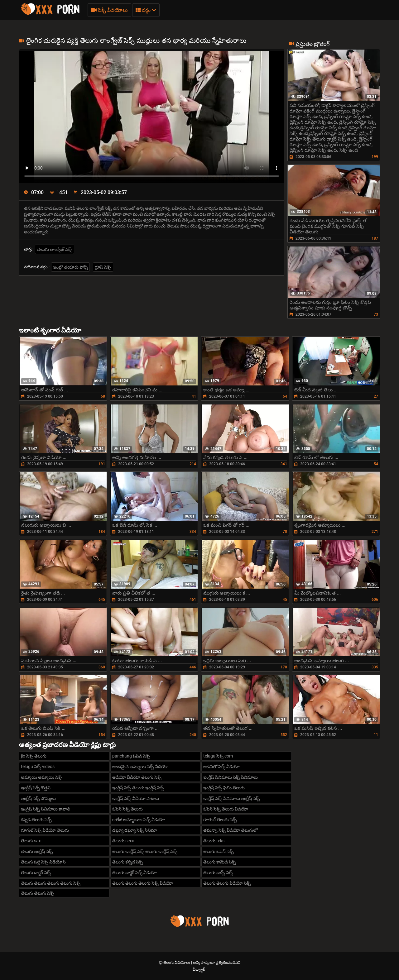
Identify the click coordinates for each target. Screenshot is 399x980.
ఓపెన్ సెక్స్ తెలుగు (127, 809)
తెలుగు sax (31, 841)
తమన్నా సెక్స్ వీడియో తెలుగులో (230, 830)
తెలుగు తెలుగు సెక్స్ (38, 893)
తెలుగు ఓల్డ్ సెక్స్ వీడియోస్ (43, 862)
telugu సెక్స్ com (218, 756)
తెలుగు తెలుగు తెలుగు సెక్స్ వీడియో (143, 883)
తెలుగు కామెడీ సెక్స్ (220, 862)
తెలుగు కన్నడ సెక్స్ (128, 862)
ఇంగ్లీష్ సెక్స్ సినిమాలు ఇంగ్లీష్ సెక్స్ (232, 798)
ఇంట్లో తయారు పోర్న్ (70, 267)
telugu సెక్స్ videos (38, 767)
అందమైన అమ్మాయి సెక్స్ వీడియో (140, 767)
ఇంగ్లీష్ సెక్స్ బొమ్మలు (38, 798)
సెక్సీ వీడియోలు (109, 10)
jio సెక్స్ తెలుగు (34, 756)
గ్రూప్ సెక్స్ (103, 267)
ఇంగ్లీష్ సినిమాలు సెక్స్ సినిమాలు (231, 777)
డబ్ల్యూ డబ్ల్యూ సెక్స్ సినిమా (135, 830)
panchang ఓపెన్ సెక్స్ (131, 756)
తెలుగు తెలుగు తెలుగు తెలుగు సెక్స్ (51, 883)
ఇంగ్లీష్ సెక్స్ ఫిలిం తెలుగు (224, 788)
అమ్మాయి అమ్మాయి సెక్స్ (42, 777)
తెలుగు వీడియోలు (177, 963)
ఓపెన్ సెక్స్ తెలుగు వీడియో (226, 809)
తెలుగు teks (214, 841)
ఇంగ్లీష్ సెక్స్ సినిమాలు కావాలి (46, 809)
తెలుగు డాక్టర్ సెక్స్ (36, 872)
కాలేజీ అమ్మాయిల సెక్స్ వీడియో (139, 820)
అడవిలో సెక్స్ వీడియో (221, 767)
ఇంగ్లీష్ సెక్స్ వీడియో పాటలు (136, 798)
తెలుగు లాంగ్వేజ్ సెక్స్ (55, 249)
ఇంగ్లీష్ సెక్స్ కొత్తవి (36, 788)
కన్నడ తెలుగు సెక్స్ (36, 820)
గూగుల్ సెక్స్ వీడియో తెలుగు (45, 830)
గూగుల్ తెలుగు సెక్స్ (220, 820)
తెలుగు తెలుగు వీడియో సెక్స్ (227, 883)
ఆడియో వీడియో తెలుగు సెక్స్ (137, 777)
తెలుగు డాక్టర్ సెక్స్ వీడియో (135, 872)
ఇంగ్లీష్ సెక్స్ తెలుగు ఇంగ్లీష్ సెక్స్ (138, 788)
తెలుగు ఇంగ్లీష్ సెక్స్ (37, 851)
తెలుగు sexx (123, 841)
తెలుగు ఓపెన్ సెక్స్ (219, 851)
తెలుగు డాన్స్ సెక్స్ (218, 872)
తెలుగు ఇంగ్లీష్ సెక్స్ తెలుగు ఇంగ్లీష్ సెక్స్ (145, 851)
